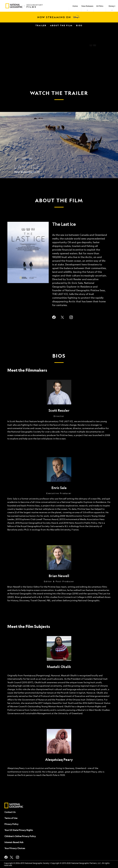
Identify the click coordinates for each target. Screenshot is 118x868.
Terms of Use (11, 818)
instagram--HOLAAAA (71, 317)
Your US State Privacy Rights (19, 830)
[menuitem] (75, 6)
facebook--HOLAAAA (54, 317)
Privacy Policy (11, 824)
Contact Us (10, 812)
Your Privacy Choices (15, 848)
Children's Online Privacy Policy (20, 836)
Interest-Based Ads (14, 842)
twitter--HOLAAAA (63, 317)
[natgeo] (14, 806)
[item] (87, 6)
